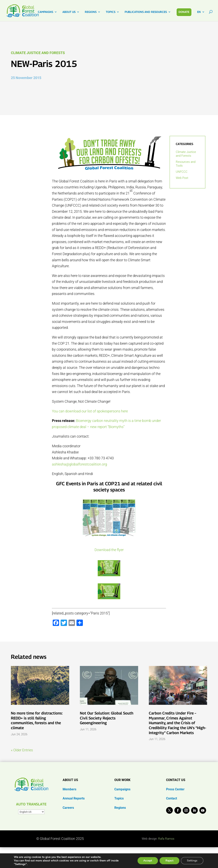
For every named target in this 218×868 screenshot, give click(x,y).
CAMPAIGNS (45, 12)
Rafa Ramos (166, 839)
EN (199, 12)
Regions (120, 808)
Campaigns (122, 789)
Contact (172, 798)
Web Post (182, 178)
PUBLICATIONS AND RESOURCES (146, 12)
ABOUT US (69, 12)
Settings (192, 861)
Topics (119, 798)
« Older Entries (22, 750)
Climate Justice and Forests (38, 53)
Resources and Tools (186, 164)
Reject (169, 861)
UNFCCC (182, 172)
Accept (148, 861)
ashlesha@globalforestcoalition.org (79, 464)
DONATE (184, 12)
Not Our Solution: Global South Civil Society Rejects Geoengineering (107, 718)
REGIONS (91, 12)
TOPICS (111, 12)
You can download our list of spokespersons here (90, 411)
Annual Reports (74, 798)
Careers (68, 808)
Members (69, 789)
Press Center (175, 789)
